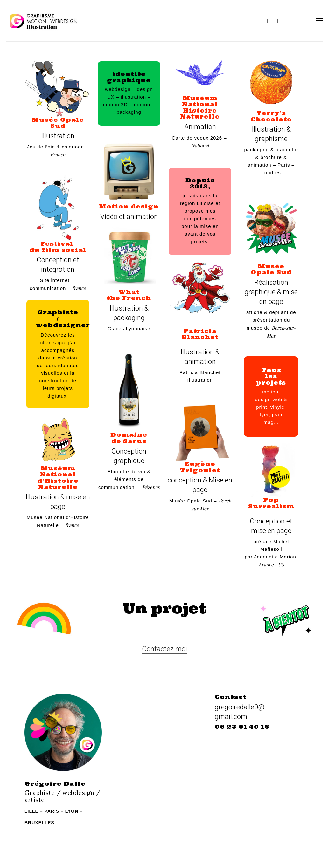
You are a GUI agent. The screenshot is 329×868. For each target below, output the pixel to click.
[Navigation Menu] (319, 21)
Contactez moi (164, 649)
